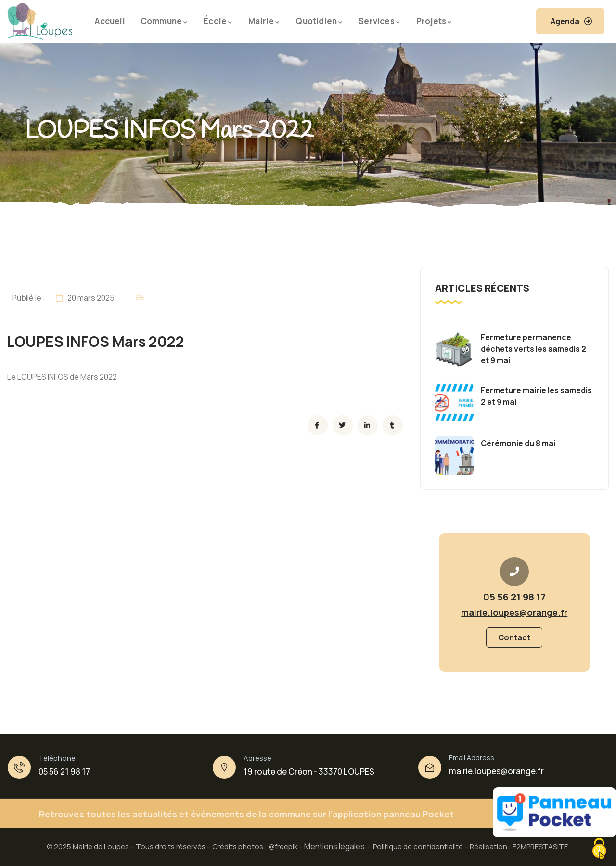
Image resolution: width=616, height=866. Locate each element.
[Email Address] (430, 767)
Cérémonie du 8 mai (518, 443)
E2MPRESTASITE (540, 847)
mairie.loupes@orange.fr (496, 771)
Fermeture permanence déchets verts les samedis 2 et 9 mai (533, 349)
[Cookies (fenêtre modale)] (599, 849)
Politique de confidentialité (418, 847)
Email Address (472, 758)
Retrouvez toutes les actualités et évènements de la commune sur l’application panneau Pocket (246, 814)
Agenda (565, 21)
